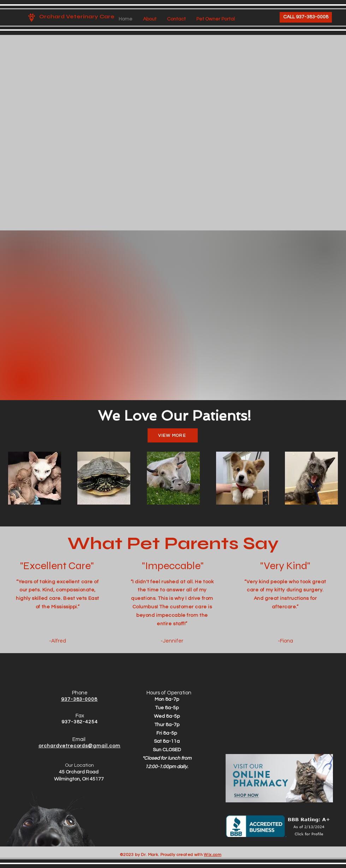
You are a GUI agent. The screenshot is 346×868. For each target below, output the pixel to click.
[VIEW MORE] (173, 435)
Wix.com (213, 855)
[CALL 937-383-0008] (306, 17)
